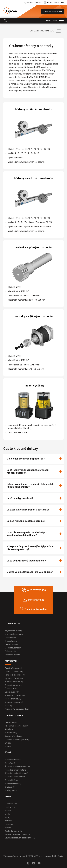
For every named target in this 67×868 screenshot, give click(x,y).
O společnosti (11, 804)
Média (7, 814)
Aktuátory (9, 729)
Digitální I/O (10, 787)
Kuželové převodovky (14, 682)
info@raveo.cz (53, 2)
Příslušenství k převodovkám (17, 709)
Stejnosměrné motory (14, 634)
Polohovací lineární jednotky (17, 726)
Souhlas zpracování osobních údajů (20, 838)
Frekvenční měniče (13, 760)
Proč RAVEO (10, 807)
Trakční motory (11, 651)
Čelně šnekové (11, 689)
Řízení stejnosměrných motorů (18, 767)
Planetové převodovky (14, 668)
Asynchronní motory (13, 631)
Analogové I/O (11, 790)
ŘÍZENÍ (8, 753)
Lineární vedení (11, 722)
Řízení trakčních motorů (15, 777)
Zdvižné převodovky (13, 736)
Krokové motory (12, 641)
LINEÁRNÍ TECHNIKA (14, 715)
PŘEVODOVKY (11, 661)
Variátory (9, 706)
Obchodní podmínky (13, 831)
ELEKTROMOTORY (13, 624)
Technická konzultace (52, 11)
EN (62, 2)
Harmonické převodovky (15, 675)
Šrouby (8, 743)
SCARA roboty (11, 733)
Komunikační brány (13, 784)
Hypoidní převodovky (14, 678)
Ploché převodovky (13, 699)
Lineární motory (11, 644)
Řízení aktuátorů (12, 780)
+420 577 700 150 (34, 2)
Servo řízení (10, 763)
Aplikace (9, 821)
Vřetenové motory (12, 655)
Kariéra (8, 811)
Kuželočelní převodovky (15, 695)
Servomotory (10, 638)
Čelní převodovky (12, 692)
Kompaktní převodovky (15, 702)
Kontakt (8, 828)
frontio (61, 856)
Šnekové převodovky (14, 685)
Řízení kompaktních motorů (16, 773)
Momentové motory (13, 648)
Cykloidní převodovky (14, 671)
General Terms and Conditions (17, 834)
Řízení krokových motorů (15, 770)
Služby (8, 817)
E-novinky (9, 824)
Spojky (8, 746)
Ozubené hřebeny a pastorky (17, 739)
